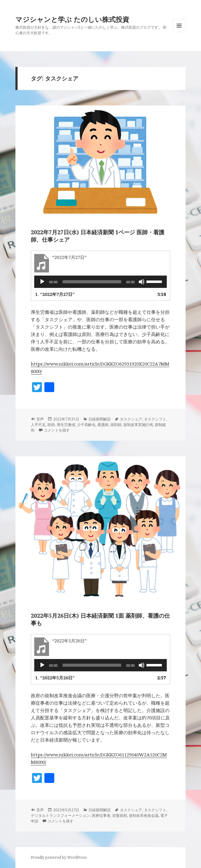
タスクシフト (155, 419)
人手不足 (38, 425)
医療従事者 (101, 815)
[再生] (42, 282)
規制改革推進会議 (144, 815)
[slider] (92, 282)
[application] (100, 282)
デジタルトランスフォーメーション (60, 815)
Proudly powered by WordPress (59, 857)
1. (55, 294)
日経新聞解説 (100, 419)
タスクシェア (131, 419)
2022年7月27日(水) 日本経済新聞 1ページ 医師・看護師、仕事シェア (98, 236)
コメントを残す (57, 430)
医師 (51, 425)
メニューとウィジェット (179, 32)
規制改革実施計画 (138, 425)
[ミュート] (142, 282)
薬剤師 (116, 425)
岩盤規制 (120, 815)
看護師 (103, 425)
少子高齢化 (86, 425)
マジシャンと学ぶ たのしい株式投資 (72, 19)
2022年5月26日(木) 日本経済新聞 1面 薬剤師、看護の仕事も (100, 619)
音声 (40, 419)
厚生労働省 (66, 425)
